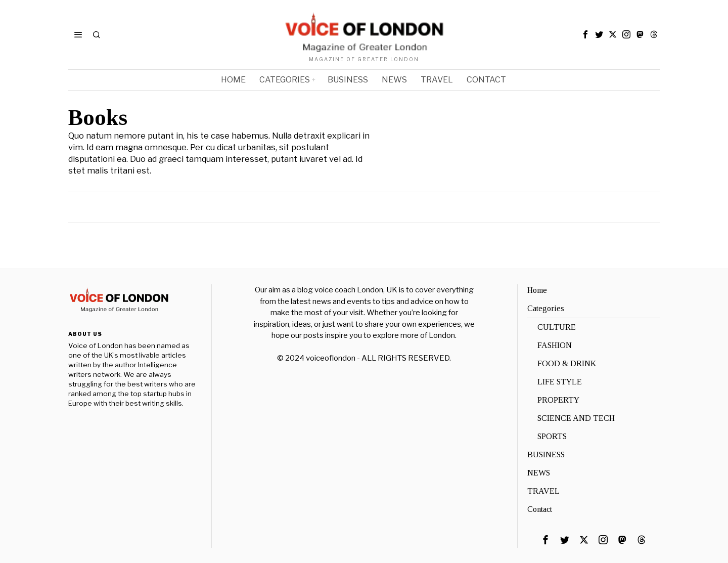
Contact (540, 509)
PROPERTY (558, 400)
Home (537, 290)
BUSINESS (546, 454)
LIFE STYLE (560, 382)
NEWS (539, 473)
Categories (546, 308)
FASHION (555, 345)
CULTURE (557, 327)
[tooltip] (585, 34)
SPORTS (552, 436)
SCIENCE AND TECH (576, 418)
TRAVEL (543, 491)
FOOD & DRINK (567, 363)
